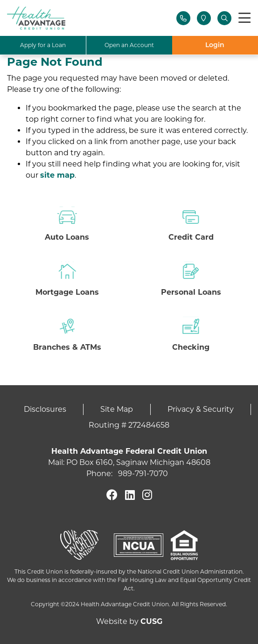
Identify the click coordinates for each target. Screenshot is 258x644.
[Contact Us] (183, 18)
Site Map (117, 409)
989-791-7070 (143, 474)
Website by (129, 621)
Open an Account (129, 45)
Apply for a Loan (43, 45)
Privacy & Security (201, 409)
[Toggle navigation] (244, 18)
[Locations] (204, 18)
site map (57, 175)
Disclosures (45, 409)
